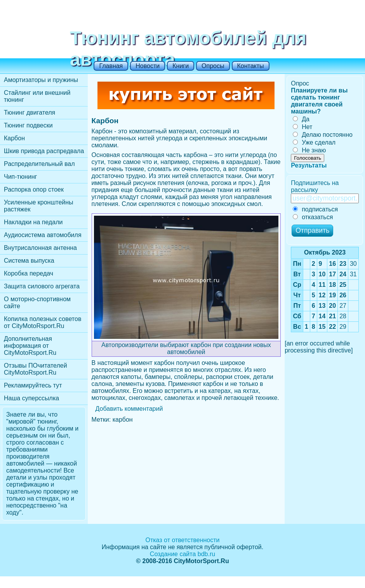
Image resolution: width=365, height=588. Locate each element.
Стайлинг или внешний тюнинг (37, 96)
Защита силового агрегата (42, 286)
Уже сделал (314, 142)
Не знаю (309, 150)
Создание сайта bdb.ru (182, 554)
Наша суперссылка (31, 398)
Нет (302, 127)
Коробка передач (29, 273)
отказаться (313, 217)
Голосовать (308, 158)
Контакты (251, 66)
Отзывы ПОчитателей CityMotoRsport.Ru (36, 369)
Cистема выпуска (29, 261)
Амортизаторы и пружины (41, 80)
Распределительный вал (39, 164)
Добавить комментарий (129, 409)
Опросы (213, 66)
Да (301, 119)
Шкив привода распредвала (44, 151)
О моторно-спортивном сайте (37, 303)
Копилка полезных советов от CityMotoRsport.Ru (43, 322)
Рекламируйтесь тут (33, 385)
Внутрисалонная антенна (40, 248)
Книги (181, 66)
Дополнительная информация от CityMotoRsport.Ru (30, 346)
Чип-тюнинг (20, 177)
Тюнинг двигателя (30, 113)
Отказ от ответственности (182, 540)
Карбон (14, 138)
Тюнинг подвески (28, 125)
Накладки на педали (33, 222)
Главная (111, 66)
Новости (148, 66)
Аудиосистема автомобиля (43, 235)
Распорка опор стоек (34, 189)
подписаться (315, 209)
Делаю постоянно (323, 135)
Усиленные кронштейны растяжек (39, 206)
